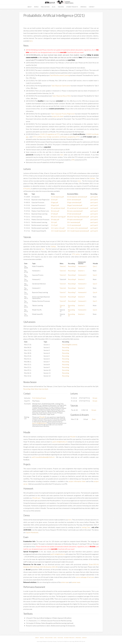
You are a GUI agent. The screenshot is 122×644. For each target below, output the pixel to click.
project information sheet (77, 481)
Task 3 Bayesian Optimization (61, 86)
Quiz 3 (95, 284)
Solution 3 (81, 288)
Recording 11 (71, 311)
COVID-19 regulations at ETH (50, 134)
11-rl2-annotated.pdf (74, 225)
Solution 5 (81, 305)
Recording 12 (71, 315)
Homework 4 (82, 292)
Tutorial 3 (63, 275)
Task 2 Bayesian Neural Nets (62, 96)
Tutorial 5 (63, 284)
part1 (92, 197)
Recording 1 (72, 266)
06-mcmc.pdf (55, 211)
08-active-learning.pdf (58, 217)
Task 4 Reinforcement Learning (60, 75)
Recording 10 (71, 306)
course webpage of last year (85, 577)
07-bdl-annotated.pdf (74, 214)
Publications (49, 638)
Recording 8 (72, 297)
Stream (95, 398)
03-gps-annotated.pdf (74, 202)
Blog (55, 638)
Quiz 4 (95, 292)
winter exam (65, 582)
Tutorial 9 (63, 301)
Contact (84, 638)
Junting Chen (86, 527)
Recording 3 (72, 275)
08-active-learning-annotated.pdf (78, 217)
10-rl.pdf (54, 222)
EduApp (93, 178)
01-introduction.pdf (57, 197)
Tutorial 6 (63, 288)
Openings (78, 638)
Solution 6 (81, 314)
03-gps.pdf (54, 202)
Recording (66, 347)
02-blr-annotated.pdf (74, 200)
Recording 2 (72, 271)
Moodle (42, 417)
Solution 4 (81, 297)
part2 (96, 197)
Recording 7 (72, 292)
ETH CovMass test (39, 137)
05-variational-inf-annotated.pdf (78, 208)
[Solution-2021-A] (29, 567)
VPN (73, 160)
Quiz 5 (95, 301)
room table (63, 52)
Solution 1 (81, 271)
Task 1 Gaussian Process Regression (63, 114)
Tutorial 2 (63, 271)
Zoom (94, 419)
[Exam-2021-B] (40, 567)
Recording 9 (72, 301)
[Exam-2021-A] (94, 564)
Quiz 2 (95, 275)
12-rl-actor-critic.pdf (58, 228)
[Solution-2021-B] (52, 567)
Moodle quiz (37, 498)
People (42, 638)
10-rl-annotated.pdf (74, 222)
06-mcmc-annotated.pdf (75, 211)
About (37, 638)
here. (31, 41)
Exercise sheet (43, 389)
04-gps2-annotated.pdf (75, 205)
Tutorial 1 (63, 266)
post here (72, 60)
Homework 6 (82, 310)
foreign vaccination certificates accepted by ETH (63, 137)
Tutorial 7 (63, 292)
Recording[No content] (70, 345)
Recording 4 (72, 279)
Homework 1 (82, 266)
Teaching (60, 638)
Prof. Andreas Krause (39, 398)
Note (36, 389)
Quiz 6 (95, 310)
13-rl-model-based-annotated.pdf (78, 231)
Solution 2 (81, 279)
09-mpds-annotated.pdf (75, 219)
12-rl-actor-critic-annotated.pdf (77, 228)
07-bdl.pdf (54, 214)
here (80, 57)
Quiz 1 (95, 266)
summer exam (76, 582)
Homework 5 (82, 301)
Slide (32, 389)
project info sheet (58, 116)
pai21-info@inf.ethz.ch (39, 423)
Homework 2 (82, 275)
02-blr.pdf (54, 200)
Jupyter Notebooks (32, 532)
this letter (93, 547)
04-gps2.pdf (55, 205)
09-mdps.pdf (55, 219)
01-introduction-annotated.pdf (77, 197)
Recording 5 (72, 284)
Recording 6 (72, 288)
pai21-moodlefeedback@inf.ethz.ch (43, 457)
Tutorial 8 (63, 297)
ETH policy (27, 189)
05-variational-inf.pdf (58, 208)
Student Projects (69, 638)
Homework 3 (82, 284)
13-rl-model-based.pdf (58, 231)
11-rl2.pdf (54, 225)
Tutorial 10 (62, 306)
